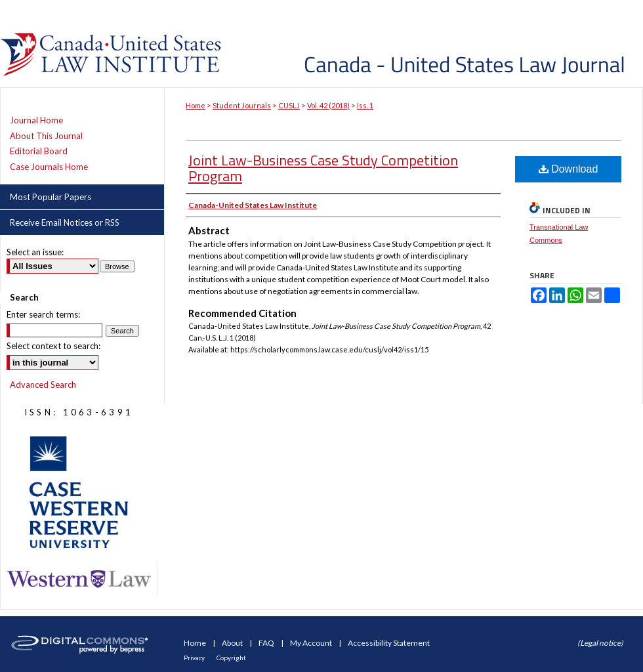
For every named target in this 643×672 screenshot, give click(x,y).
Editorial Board (39, 151)
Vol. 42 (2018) (328, 105)
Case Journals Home (49, 167)
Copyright (231, 658)
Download (569, 169)
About (233, 643)
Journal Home (36, 120)
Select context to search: (53, 346)
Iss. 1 (365, 105)
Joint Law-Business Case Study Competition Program (323, 168)
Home (196, 105)
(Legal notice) (600, 643)
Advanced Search (43, 385)
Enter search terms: (43, 314)
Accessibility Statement (389, 643)
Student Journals (242, 105)
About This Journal (46, 136)
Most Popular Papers (51, 197)
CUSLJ (289, 105)
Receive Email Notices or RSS (65, 222)
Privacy (195, 658)
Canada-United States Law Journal (435, 44)
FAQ (267, 643)
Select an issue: (35, 252)
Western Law (79, 579)
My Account (312, 643)
